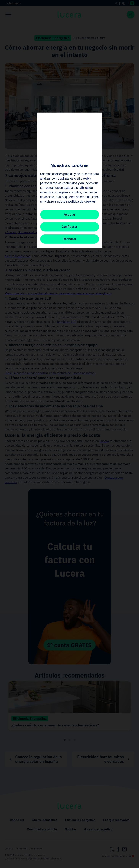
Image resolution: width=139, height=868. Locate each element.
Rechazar (69, 239)
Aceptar (70, 214)
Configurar (70, 227)
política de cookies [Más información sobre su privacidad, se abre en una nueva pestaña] (82, 201)
